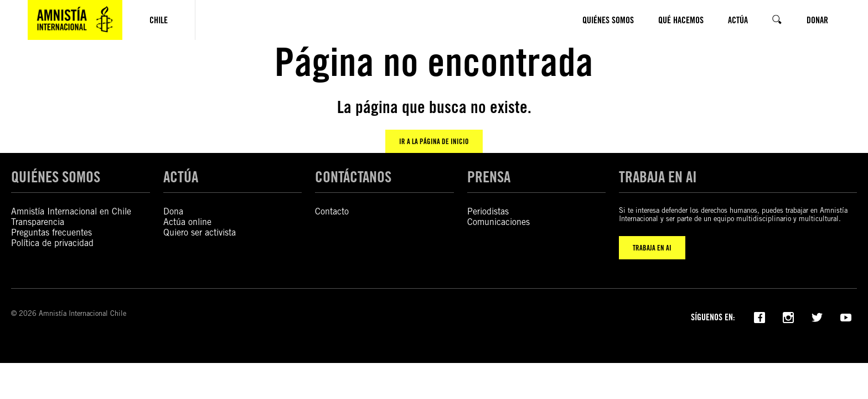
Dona (173, 211)
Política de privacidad (52, 243)
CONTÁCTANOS (353, 177)
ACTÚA (181, 177)
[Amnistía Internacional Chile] (75, 20)
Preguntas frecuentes (51, 232)
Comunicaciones (498, 222)
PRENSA (489, 177)
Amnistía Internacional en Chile (71, 211)
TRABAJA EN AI (652, 248)
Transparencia (38, 222)
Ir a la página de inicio (434, 141)
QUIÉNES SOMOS (56, 177)
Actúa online (187, 222)
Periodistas (488, 211)
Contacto (332, 211)
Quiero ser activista (200, 232)
